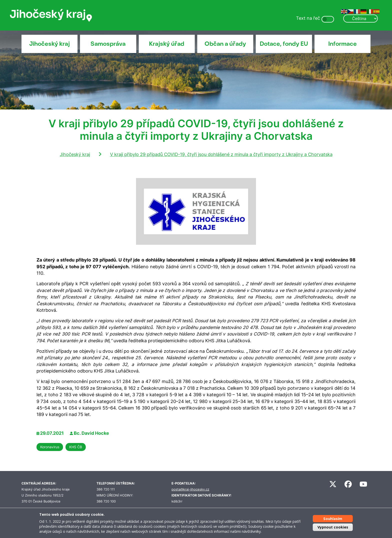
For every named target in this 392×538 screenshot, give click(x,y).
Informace (342, 44)
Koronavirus (50, 447)
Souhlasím (333, 519)
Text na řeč (308, 18)
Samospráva (108, 44)
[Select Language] (360, 18)
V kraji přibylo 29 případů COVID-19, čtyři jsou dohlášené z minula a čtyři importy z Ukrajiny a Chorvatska (221, 154)
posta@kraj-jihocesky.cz (190, 489)
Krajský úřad (167, 44)
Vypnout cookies (333, 527)
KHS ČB (76, 447)
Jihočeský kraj (49, 44)
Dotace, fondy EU (284, 44)
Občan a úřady (225, 44)
